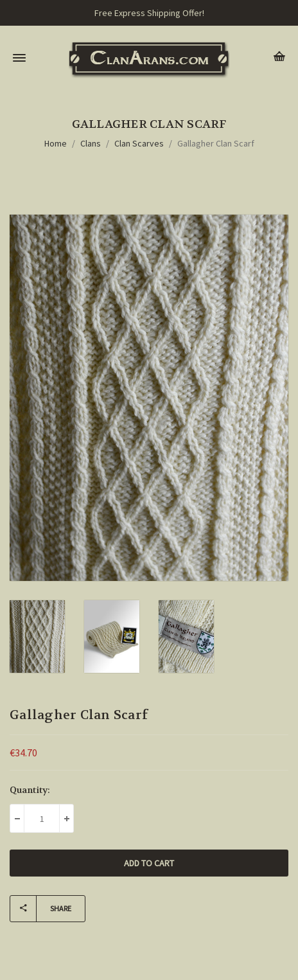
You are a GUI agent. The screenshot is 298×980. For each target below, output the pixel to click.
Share (41, 909)
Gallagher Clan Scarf (216, 143)
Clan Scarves (139, 143)
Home (56, 143)
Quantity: (30, 790)
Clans (91, 143)
